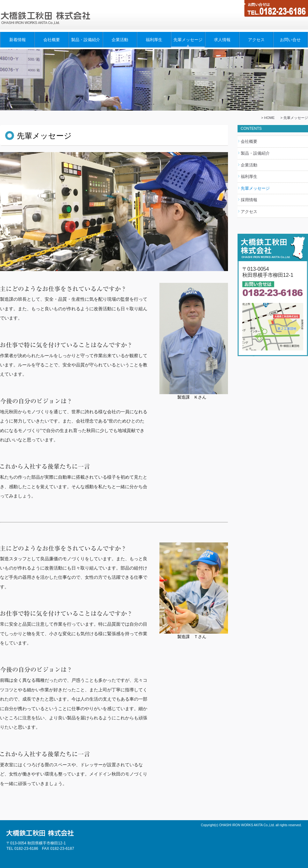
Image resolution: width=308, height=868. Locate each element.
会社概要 (52, 40)
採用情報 (249, 200)
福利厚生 (154, 40)
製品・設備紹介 (86, 40)
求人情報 (222, 40)
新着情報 (18, 40)
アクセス (256, 40)
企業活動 (120, 40)
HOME (269, 118)
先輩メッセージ (188, 40)
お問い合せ (290, 40)
